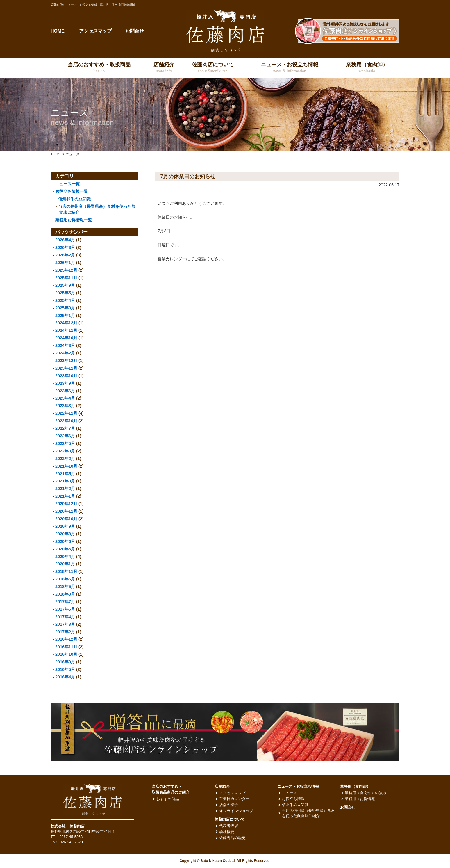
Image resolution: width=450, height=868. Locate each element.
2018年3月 (65, 594)
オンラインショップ (236, 811)
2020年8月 (65, 534)
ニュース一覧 (67, 184)
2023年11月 (66, 368)
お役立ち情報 (293, 799)
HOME (58, 31)
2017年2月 (65, 632)
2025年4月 (65, 300)
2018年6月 (65, 579)
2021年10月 (66, 466)
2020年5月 (65, 549)
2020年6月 (65, 541)
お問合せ (135, 31)
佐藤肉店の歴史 (232, 838)
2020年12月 (66, 504)
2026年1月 (65, 263)
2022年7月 (65, 428)
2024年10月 (66, 338)
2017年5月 (65, 609)
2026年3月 (65, 247)
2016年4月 (65, 677)
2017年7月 (65, 602)
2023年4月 (65, 398)
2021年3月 (65, 481)
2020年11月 (66, 511)
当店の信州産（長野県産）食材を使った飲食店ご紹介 (308, 813)
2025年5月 (65, 293)
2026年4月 (65, 240)
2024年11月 (66, 330)
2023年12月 (66, 361)
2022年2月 (65, 459)
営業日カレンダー (234, 799)
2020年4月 (65, 557)
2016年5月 (65, 669)
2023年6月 (65, 391)
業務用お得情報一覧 (74, 220)
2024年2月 (65, 353)
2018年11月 (66, 571)
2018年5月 (65, 587)
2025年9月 (65, 285)
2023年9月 (65, 383)
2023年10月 (66, 376)
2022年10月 (66, 421)
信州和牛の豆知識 (74, 199)
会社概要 (227, 832)
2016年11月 (66, 647)
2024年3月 (65, 345)
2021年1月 (65, 496)
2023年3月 (65, 406)
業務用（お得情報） (362, 799)
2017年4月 (65, 617)
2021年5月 (65, 474)
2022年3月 (65, 451)
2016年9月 (65, 662)
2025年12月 (66, 270)
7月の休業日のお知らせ (188, 177)
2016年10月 (66, 654)
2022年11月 (66, 413)
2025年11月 (66, 278)
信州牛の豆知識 (295, 805)
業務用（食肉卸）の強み (366, 793)
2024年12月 (66, 323)
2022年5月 (65, 443)
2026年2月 (65, 255)
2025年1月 (65, 316)
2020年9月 (65, 526)
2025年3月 (65, 308)
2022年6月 (65, 436)
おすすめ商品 (168, 799)
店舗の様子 (229, 805)
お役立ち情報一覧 (72, 191)
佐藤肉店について (230, 819)
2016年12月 (66, 639)
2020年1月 (65, 564)
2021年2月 (65, 489)
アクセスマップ (95, 31)
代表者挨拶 (229, 826)
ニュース (290, 793)
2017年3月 (65, 624)
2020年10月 (66, 519)
